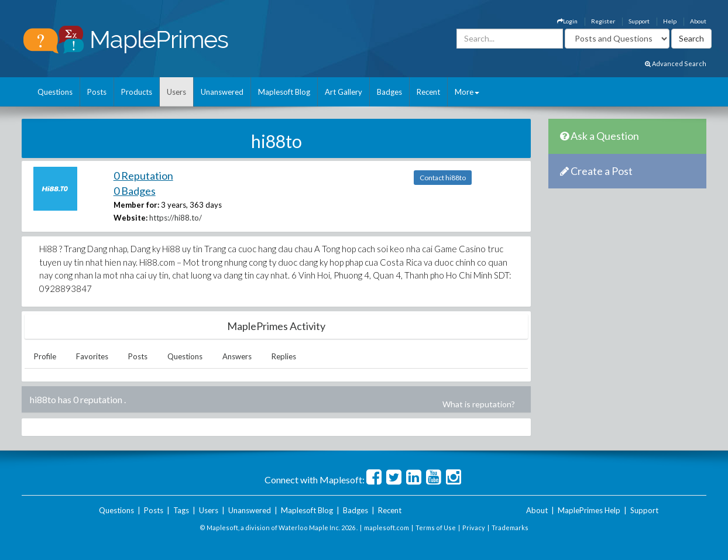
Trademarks (510, 528)
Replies (284, 356)
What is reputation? (479, 404)
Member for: (136, 205)
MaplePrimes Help (589, 510)
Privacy (474, 528)
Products (137, 92)
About (698, 21)
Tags (181, 510)
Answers (237, 356)
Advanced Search (676, 63)
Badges (389, 92)
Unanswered (222, 92)
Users (176, 92)
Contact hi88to (443, 178)
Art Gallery (344, 92)
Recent (428, 92)
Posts (97, 92)
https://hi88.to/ (176, 218)
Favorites (92, 356)
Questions (55, 92)
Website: (131, 218)
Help (670, 21)
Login (567, 21)
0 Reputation (143, 176)
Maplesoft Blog (284, 92)
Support (639, 21)
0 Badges (135, 191)
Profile (45, 356)
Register (603, 21)
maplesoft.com (387, 528)
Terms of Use (436, 528)
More (467, 92)
